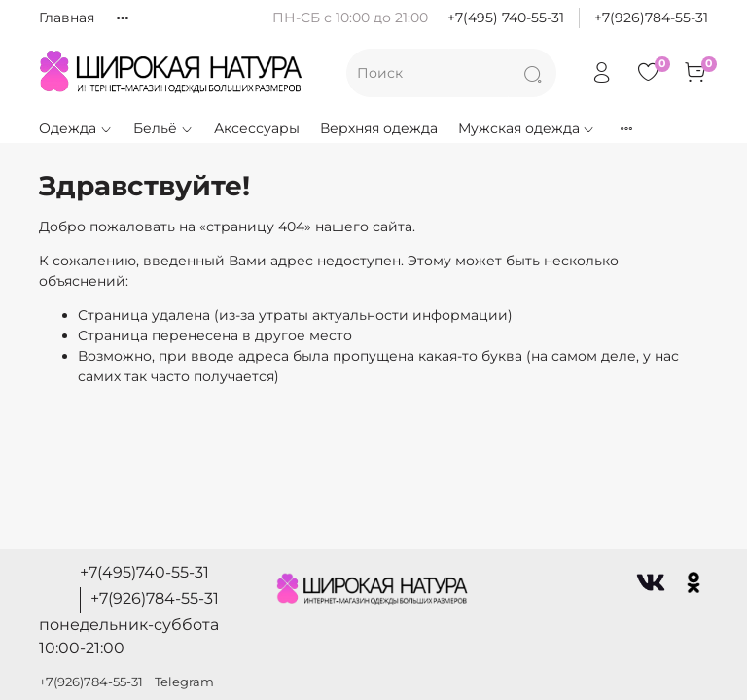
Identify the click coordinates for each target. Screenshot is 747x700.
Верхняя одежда (379, 128)
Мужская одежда (527, 128)
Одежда (76, 128)
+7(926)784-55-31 (651, 17)
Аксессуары (257, 128)
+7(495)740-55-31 (144, 572)
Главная (67, 17)
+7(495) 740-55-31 (506, 17)
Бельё (163, 128)
